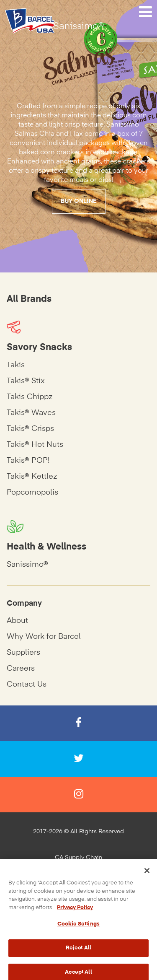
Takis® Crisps (30, 429)
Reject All (78, 953)
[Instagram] (78, 795)
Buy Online (79, 201)
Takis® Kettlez (32, 477)
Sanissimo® (27, 565)
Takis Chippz (30, 397)
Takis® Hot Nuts (35, 445)
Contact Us (27, 684)
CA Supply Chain (78, 858)
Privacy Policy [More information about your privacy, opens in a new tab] (75, 912)
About (17, 621)
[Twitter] (78, 759)
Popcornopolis (32, 493)
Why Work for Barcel (44, 637)
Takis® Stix (26, 381)
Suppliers (23, 653)
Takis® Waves (31, 413)
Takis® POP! (28, 461)
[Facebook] (78, 723)
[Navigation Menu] (145, 12)
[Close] (147, 876)
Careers (21, 669)
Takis (16, 365)
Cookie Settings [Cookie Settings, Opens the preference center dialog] (78, 929)
